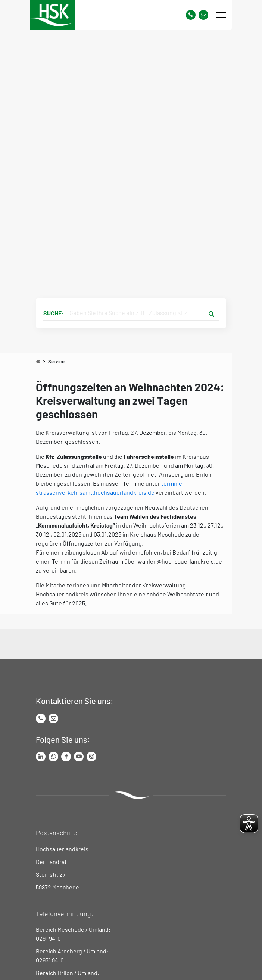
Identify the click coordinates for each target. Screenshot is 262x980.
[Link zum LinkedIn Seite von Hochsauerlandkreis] (41, 757)
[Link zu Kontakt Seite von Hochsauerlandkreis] (203, 15)
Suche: (54, 313)
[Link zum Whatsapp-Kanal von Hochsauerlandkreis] (53, 757)
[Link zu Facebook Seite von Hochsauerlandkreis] (66, 757)
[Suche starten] (211, 313)
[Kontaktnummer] (191, 15)
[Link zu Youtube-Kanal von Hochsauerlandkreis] (79, 757)
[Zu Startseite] (38, 361)
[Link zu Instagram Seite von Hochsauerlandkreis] (91, 757)
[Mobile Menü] (221, 15)
